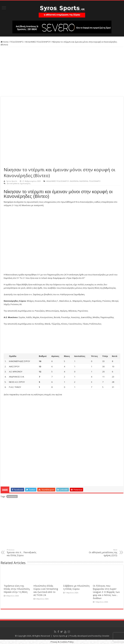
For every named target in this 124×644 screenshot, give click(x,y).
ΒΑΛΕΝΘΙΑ (74, 181)
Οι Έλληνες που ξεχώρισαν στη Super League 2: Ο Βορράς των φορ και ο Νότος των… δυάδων (106, 592)
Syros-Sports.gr (60, 636)
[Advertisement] (62, 72)
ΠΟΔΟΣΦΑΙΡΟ (17, 42)
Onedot (106, 636)
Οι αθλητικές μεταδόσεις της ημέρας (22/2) (101, 553)
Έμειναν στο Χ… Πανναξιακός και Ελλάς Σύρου (23, 553)
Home (5, 42)
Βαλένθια (12, 496)
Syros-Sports (12, 181)
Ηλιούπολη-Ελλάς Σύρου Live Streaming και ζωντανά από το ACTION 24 (46, 590)
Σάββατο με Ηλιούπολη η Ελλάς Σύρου (76, 587)
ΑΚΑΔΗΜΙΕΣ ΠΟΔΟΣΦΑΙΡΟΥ (38, 42)
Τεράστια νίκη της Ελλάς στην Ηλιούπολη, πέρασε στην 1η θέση (17, 589)
